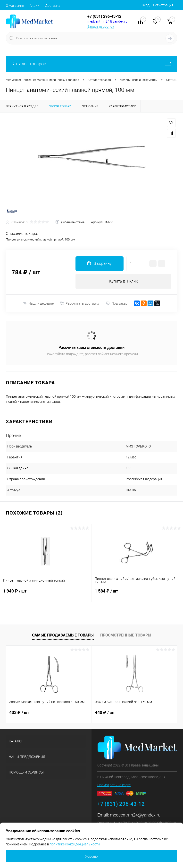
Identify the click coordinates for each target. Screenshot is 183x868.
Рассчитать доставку (80, 303)
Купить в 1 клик (123, 281)
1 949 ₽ (46, 594)
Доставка (53, 6)
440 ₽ (105, 712)
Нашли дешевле (38, 303)
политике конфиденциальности (75, 844)
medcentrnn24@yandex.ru (107, 21)
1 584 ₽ (137, 594)
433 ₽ (19, 712)
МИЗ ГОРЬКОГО (138, 446)
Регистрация (163, 5)
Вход (146, 5)
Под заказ (117, 303)
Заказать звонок (101, 26)
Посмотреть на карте (114, 785)
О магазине (15, 6)
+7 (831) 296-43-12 (104, 16)
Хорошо (91, 856)
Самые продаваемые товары (63, 635)
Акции (34, 6)
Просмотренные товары (126, 635)
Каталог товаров (91, 64)
